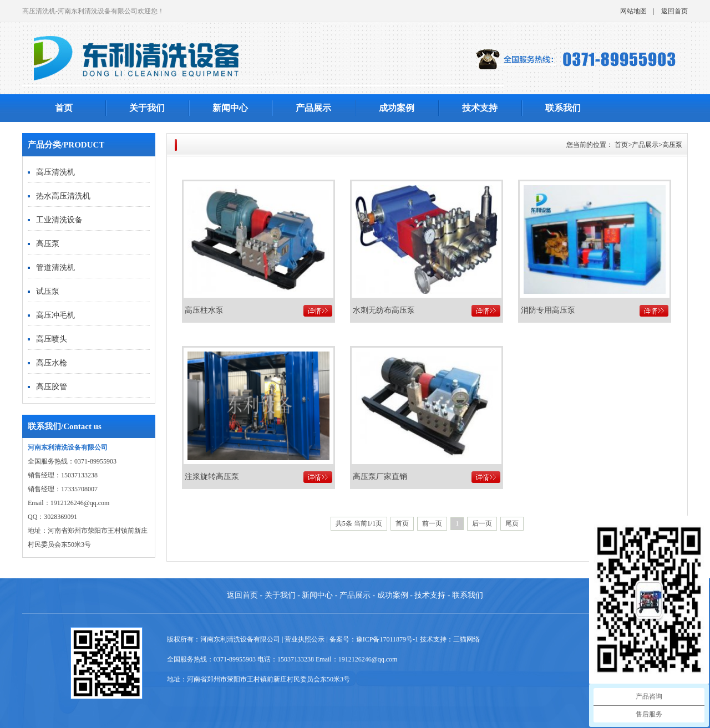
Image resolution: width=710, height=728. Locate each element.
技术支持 (480, 108)
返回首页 (674, 11)
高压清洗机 (55, 172)
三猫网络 (466, 639)
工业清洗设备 (59, 220)
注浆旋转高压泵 (212, 477)
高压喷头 (52, 339)
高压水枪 (52, 363)
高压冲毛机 (55, 315)
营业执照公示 (305, 639)
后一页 (482, 523)
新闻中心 (230, 108)
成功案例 (397, 108)
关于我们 (147, 108)
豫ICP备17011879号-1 (387, 639)
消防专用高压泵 (548, 310)
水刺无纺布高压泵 (384, 310)
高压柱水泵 (204, 310)
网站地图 (633, 11)
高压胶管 (52, 387)
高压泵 (48, 244)
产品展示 (313, 108)
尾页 (512, 523)
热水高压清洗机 (63, 196)
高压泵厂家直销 (380, 477)
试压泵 (48, 291)
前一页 (432, 523)
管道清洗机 (55, 268)
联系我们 (563, 108)
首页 (64, 108)
